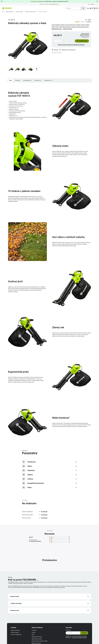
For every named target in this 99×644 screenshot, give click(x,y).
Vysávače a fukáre (19, 12)
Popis (11, 81)
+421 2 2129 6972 (45, 4)
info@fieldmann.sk (55, 4)
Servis (89, 4)
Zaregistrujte (34, 1)
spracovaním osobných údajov (79, 639)
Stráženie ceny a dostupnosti (67, 50)
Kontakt (34, 634)
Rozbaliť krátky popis (57, 29)
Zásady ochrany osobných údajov (40, 642)
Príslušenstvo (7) (49, 81)
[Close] (97, 1)
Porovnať (55, 50)
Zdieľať (88, 20)
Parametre (18, 81)
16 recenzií (88, 22)
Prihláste (40, 1)
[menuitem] (19, 8)
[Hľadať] (83, 8)
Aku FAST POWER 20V (17, 636)
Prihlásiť (84, 634)
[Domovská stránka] (3, 12)
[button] (82, 41)
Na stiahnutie (43, 512)
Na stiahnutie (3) (28, 81)
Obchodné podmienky (37, 638)
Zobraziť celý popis (67, 29)
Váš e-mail (68, 631)
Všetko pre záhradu (9, 12)
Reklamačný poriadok (37, 640)
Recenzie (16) (38, 81)
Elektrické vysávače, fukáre (31, 12)
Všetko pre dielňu (15, 634)
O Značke (34, 632)
